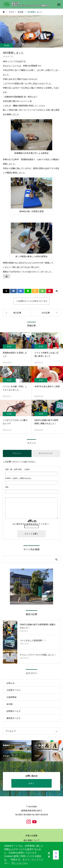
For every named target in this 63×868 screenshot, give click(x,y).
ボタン (31, 783)
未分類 (6, 45)
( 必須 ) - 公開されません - (19, 478)
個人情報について (31, 840)
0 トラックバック (46, 453)
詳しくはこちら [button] (20, 863)
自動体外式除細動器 (14, 97)
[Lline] (28, 291)
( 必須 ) (18, 469)
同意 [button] (56, 855)
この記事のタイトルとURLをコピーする (31, 301)
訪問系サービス (14, 711)
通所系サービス (14, 718)
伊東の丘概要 (31, 836)
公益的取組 (12, 697)
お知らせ (10, 683)
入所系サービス (14, 690)
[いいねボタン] (6, 276)
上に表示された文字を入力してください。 (31, 524)
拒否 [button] (49, 855)
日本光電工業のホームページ (16, 101)
